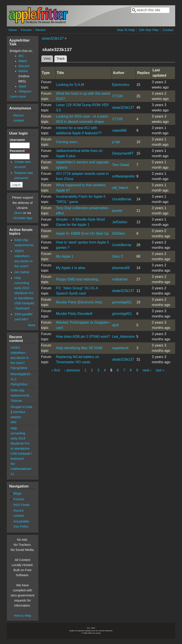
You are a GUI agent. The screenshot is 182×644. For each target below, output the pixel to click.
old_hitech (120, 188)
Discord (24, 66)
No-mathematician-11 (21, 469)
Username (18, 140)
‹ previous (72, 370)
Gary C (118, 256)
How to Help (22, 616)
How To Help (126, 30)
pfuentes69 (121, 268)
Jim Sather (22, 272)
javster (117, 211)
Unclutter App (22, 218)
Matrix (23, 61)
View (47, 59)
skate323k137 (53, 38)
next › (147, 370)
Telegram (25, 91)
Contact (168, 30)
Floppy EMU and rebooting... (78, 279)
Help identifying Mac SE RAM (79, 348)
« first (56, 370)
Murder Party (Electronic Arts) (79, 302)
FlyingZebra (19, 368)
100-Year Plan (149, 30)
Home (13, 30)
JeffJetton (120, 222)
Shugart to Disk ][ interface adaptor (21, 412)
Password (18, 151)
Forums (26, 30)
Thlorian (16, 401)
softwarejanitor (124, 176)
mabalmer (120, 279)
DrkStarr (119, 233)
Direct (18, 213)
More (32, 325)
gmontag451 (122, 302)
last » (160, 370)
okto (14, 422)
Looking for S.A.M (70, 85)
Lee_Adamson (123, 337)
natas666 (119, 130)
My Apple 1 (65, 256)
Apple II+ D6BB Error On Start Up (82, 233)
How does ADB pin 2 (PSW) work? (83, 337)
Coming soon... (68, 142)
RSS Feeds (22, 505)
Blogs (17, 493)
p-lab (116, 142)
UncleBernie (122, 199)
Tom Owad (121, 165)
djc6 (115, 325)
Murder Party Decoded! (74, 314)
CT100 (117, 96)
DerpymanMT (123, 153)
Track (62, 58)
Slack (22, 86)
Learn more (18, 96)
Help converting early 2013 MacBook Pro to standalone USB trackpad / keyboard (24, 293)
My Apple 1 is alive (71, 268)
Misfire (23, 71)
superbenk (120, 348)
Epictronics (121, 85)
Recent (41, 30)
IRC (21, 56)
